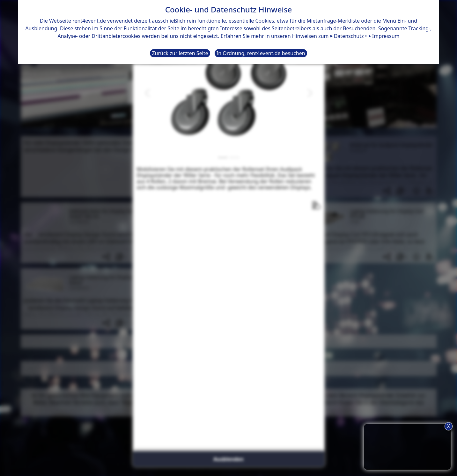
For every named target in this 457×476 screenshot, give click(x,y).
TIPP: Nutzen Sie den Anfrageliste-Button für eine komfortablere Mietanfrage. (407, 446)
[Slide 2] (234, 158)
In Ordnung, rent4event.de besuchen (261, 53)
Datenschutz (349, 36)
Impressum (386, 36)
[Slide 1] (223, 158)
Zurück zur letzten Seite (180, 53)
